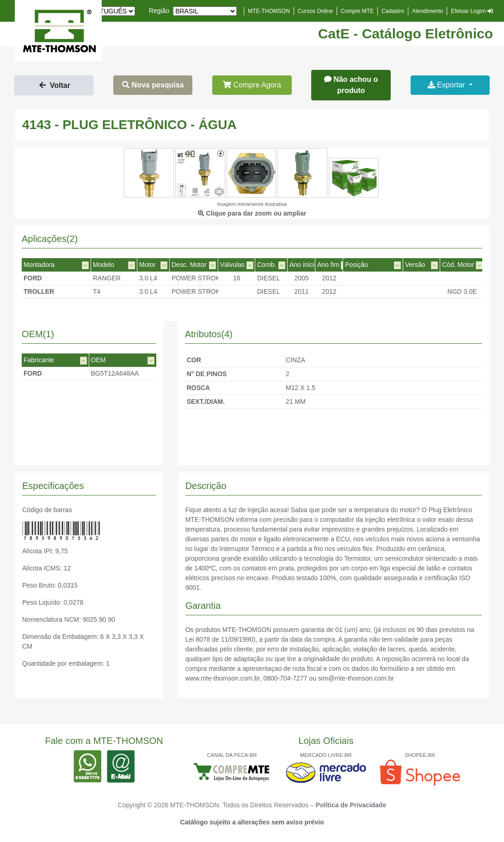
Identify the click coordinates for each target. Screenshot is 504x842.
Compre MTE (357, 11)
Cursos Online (315, 11)
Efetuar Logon (472, 11)
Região (159, 11)
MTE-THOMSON (269, 11)
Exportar (447, 85)
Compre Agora (252, 85)
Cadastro (393, 11)
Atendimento (427, 11)
